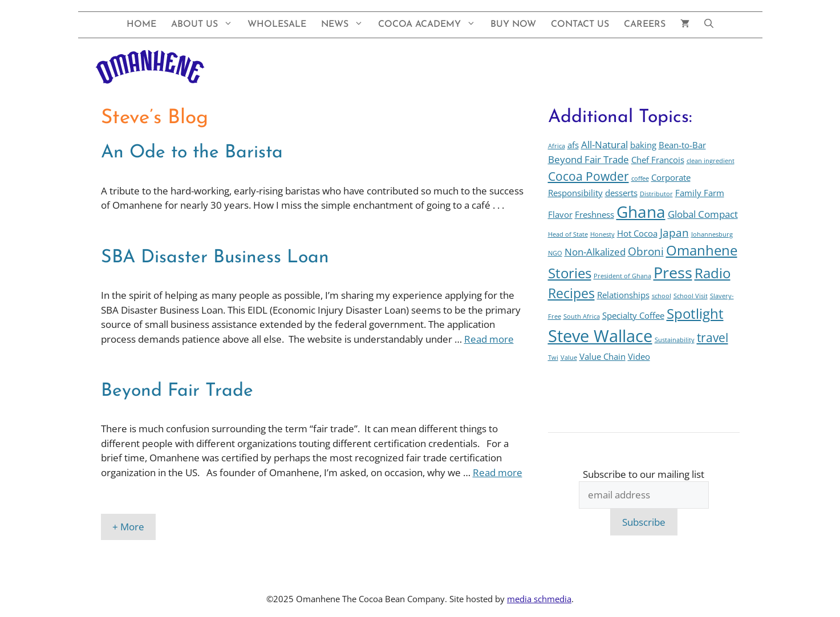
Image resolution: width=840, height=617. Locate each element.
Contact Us (580, 25)
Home (141, 25)
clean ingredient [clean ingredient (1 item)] (711, 161)
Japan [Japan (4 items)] (674, 232)
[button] (709, 25)
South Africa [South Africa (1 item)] (582, 316)
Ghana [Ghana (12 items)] (641, 212)
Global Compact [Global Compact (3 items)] (703, 214)
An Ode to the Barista (192, 153)
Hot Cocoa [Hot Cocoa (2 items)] (637, 233)
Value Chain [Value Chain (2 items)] (602, 356)
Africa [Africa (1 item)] (557, 146)
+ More (128, 527)
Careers (645, 25)
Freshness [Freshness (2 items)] (595, 214)
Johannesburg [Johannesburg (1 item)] (712, 234)
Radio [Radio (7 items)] (713, 273)
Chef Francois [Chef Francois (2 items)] (658, 160)
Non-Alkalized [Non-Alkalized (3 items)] (595, 252)
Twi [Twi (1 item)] (553, 358)
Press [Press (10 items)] (673, 272)
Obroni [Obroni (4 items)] (646, 251)
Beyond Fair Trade (177, 391)
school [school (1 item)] (662, 296)
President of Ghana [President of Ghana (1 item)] (622, 276)
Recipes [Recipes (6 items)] (571, 293)
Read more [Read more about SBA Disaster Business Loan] (489, 339)
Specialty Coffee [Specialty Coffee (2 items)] (633, 315)
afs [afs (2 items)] (573, 145)
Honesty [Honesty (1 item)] (602, 234)
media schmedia (539, 599)
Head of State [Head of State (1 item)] (568, 234)
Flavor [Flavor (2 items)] (560, 214)
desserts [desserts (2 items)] (621, 193)
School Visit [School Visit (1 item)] (691, 296)
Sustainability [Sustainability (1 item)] (675, 340)
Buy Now (513, 25)
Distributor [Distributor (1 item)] (656, 194)
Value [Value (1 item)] (569, 358)
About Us (206, 25)
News (346, 25)
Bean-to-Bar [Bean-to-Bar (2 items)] (682, 145)
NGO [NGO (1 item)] (555, 253)
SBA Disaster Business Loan (215, 258)
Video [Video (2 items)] (639, 356)
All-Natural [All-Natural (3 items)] (604, 145)
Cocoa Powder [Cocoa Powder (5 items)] (589, 176)
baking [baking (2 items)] (643, 145)
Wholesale (277, 25)
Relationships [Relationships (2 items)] (623, 295)
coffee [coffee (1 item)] (640, 178)
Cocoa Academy (431, 25)
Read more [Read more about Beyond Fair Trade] (498, 472)
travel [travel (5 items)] (713, 337)
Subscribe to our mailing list (644, 474)
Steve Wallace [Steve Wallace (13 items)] (600, 336)
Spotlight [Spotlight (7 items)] (695, 314)
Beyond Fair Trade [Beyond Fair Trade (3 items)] (589, 159)
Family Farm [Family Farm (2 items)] (700, 193)
